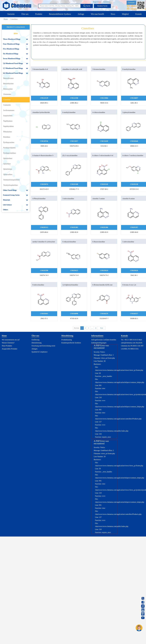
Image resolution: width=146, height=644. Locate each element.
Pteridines (7, 137)
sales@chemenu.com (128, 343)
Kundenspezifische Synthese (71, 343)
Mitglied (125, 14)
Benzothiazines (8, 84)
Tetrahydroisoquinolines (12, 180)
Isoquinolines (8, 116)
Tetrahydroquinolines (11, 185)
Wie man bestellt (97, 14)
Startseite (11, 14)
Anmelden (107, 2)
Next (102, 328)
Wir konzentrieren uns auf (11, 340)
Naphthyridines (8, 126)
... (92, 328)
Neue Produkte (7, 346)
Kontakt (138, 14)
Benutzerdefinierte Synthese (60, 14)
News (113, 14)
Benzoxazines (8, 89)
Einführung (36, 340)
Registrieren (97, 2)
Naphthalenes (8, 121)
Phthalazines (8, 132)
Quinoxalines (8, 174)
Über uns (25, 14)
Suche (87, 6)
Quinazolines (8, 158)
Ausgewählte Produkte (10, 349)
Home (6, 19)
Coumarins (7, 105)
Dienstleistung (37, 343)
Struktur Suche (102, 6)
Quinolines (7, 164)
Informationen (97, 336)
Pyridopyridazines (9, 148)
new (16, 33)
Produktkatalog (67, 340)
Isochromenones (9, 110)
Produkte (39, 14)
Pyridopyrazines (9, 142)
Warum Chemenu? (8, 343)
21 (96, 328)
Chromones (7, 94)
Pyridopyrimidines (10, 153)
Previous (77, 328)
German (131, 3)
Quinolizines (8, 169)
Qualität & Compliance (40, 352)
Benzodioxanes (8, 78)
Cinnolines (7, 100)
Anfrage (81, 14)
